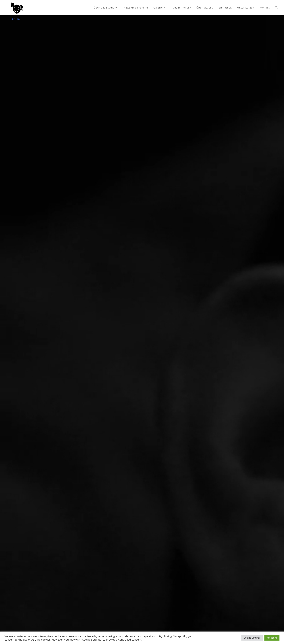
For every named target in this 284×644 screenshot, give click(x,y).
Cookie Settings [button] (252, 638)
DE (19, 19)
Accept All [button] (272, 638)
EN (14, 19)
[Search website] (276, 8)
